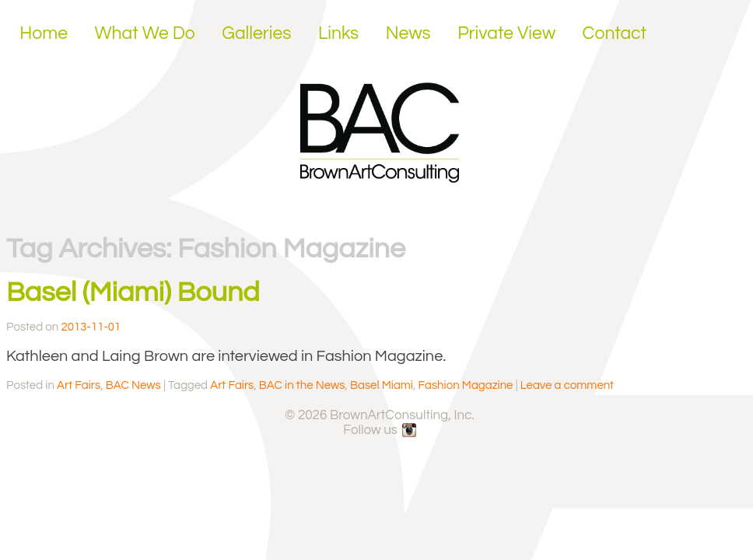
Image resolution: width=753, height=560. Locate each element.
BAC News (133, 385)
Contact (615, 33)
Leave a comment (567, 385)
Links (338, 33)
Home (44, 33)
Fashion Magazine (465, 385)
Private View (506, 33)
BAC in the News (302, 385)
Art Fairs (79, 385)
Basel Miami (382, 385)
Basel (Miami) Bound (133, 292)
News (408, 33)
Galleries (256, 33)
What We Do (145, 33)
